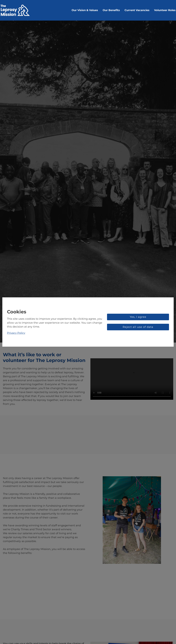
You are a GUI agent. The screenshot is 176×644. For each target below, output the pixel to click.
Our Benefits (111, 10)
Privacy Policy (16, 333)
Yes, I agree (138, 317)
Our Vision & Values (85, 10)
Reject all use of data (138, 327)
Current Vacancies (137, 10)
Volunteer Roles (165, 10)
